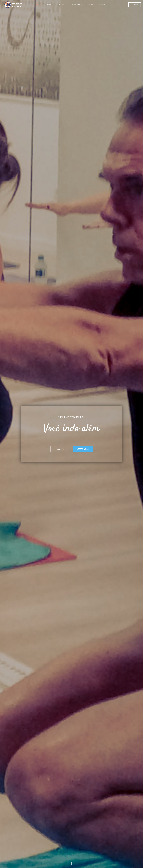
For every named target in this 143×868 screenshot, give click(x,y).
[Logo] (13, 4)
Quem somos (77, 4)
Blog (91, 4)
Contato (103, 4)
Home (38, 4)
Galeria (62, 4)
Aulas (50, 4)
